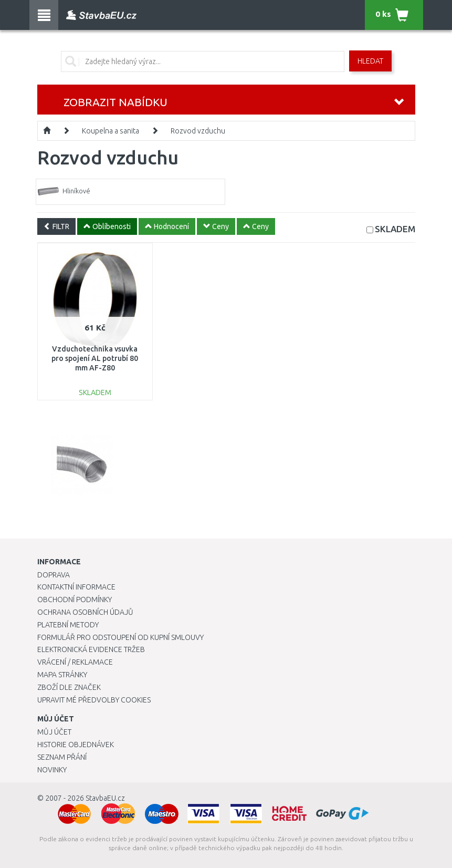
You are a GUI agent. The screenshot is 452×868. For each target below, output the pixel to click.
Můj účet (54, 732)
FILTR (56, 226)
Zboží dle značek (69, 687)
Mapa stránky (62, 675)
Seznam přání (62, 757)
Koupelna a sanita (111, 131)
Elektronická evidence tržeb (91, 649)
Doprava (54, 575)
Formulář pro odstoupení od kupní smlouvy (120, 637)
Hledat (370, 61)
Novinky (52, 770)
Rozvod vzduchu (198, 131)
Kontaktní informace (76, 587)
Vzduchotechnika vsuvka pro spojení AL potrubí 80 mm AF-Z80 (95, 358)
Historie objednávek (76, 745)
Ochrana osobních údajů (85, 612)
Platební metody (68, 625)
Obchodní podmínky (75, 600)
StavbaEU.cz (105, 798)
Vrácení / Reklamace (75, 662)
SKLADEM (395, 229)
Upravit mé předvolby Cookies (94, 700)
